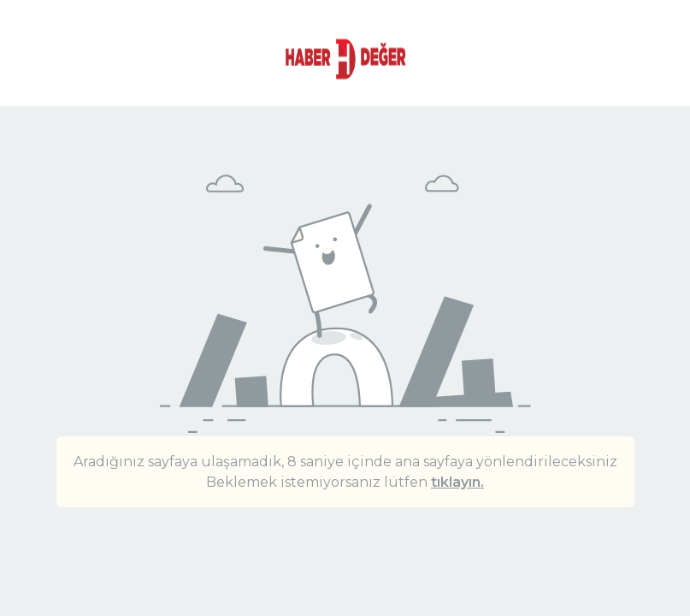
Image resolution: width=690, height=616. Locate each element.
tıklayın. (457, 482)
